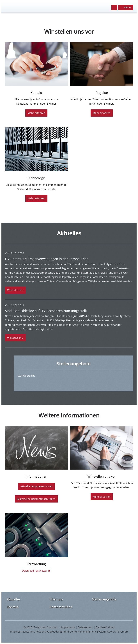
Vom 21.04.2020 (14, 253)
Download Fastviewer (35, 571)
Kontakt (13, 607)
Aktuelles (14, 599)
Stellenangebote (104, 599)
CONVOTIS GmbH (118, 632)
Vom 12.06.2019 (14, 305)
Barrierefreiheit (61, 607)
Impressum (68, 627)
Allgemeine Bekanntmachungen (36, 499)
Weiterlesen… (15, 290)
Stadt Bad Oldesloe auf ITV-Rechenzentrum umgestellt (46, 311)
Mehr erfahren (36, 113)
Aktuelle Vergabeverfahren (36, 486)
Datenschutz (85, 627)
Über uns (56, 599)
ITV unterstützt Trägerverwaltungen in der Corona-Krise (47, 259)
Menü (127, 7)
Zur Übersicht (27, 376)
